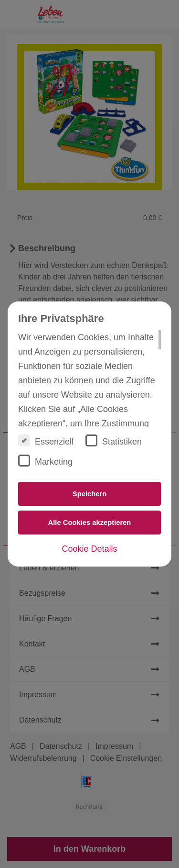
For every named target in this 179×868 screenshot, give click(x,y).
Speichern (89, 494)
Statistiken (114, 440)
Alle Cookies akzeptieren (90, 523)
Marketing (45, 461)
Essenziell (46, 440)
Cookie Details (89, 549)
